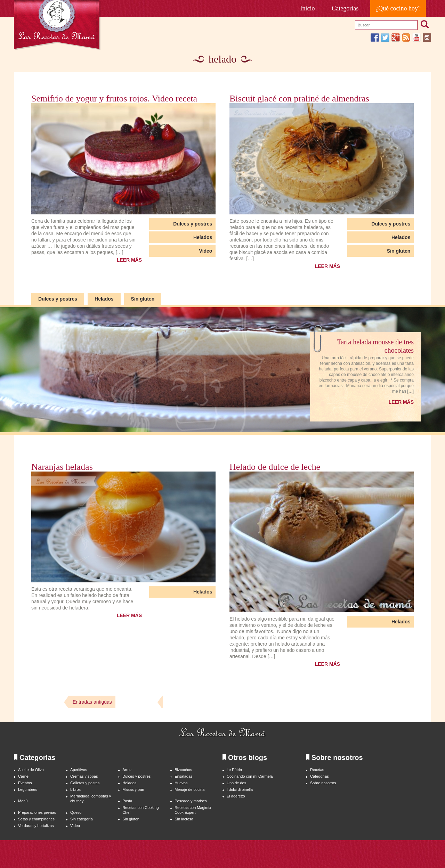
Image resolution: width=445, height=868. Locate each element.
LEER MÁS (129, 260)
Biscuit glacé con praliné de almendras (299, 99)
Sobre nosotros (323, 783)
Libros (75, 789)
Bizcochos (183, 770)
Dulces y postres (193, 224)
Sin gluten (399, 251)
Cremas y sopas (84, 776)
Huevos (181, 783)
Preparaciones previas (37, 812)
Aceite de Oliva (31, 770)
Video (206, 251)
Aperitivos (79, 770)
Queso (76, 812)
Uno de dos (236, 783)
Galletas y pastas (85, 783)
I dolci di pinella (240, 789)
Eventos (25, 783)
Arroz (127, 770)
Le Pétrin (234, 770)
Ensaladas (183, 776)
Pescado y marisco (191, 801)
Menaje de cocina (189, 789)
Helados (203, 237)
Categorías (345, 8)
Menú (23, 801)
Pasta (127, 801)
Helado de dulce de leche (275, 467)
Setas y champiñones (36, 819)
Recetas (317, 770)
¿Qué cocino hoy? (398, 8)
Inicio (308, 8)
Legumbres (28, 789)
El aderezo (236, 796)
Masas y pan (133, 789)
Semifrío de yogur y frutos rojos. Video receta (114, 99)
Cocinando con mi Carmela (250, 776)
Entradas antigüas (92, 702)
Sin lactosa (184, 819)
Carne (23, 776)
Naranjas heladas (62, 467)
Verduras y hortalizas (36, 826)
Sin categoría (82, 819)
